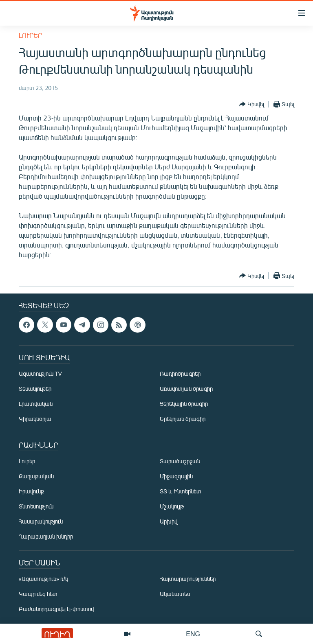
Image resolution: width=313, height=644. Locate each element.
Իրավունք (31, 491)
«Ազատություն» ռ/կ (43, 579)
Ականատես (175, 594)
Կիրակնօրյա (35, 419)
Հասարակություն (41, 521)
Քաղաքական (36, 476)
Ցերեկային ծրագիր (184, 404)
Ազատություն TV (40, 373)
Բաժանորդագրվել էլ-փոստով (56, 609)
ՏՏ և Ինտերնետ (181, 491)
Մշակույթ (172, 506)
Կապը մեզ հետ (38, 594)
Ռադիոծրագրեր (180, 373)
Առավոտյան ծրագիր (186, 389)
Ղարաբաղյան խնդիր (46, 536)
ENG (193, 634)
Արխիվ (169, 521)
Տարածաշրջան (180, 461)
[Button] (252, 104)
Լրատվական (36, 404)
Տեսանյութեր (35, 389)
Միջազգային (176, 476)
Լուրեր (30, 35)
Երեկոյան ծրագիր (183, 419)
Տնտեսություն (36, 506)
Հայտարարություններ (188, 579)
